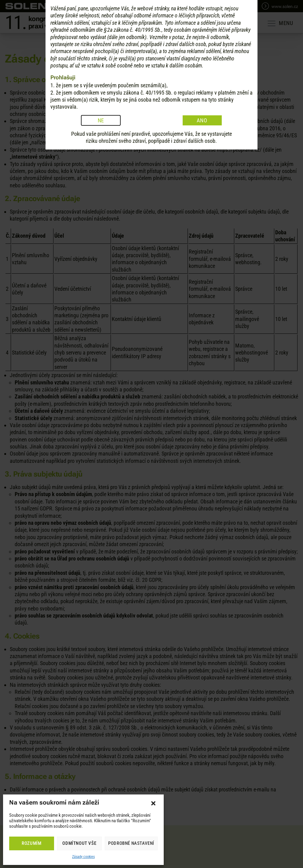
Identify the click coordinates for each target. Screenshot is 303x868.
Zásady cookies (83, 857)
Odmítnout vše (79, 843)
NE (101, 479)
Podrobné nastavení (131, 843)
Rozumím (31, 843)
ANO (202, 479)
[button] (153, 803)
